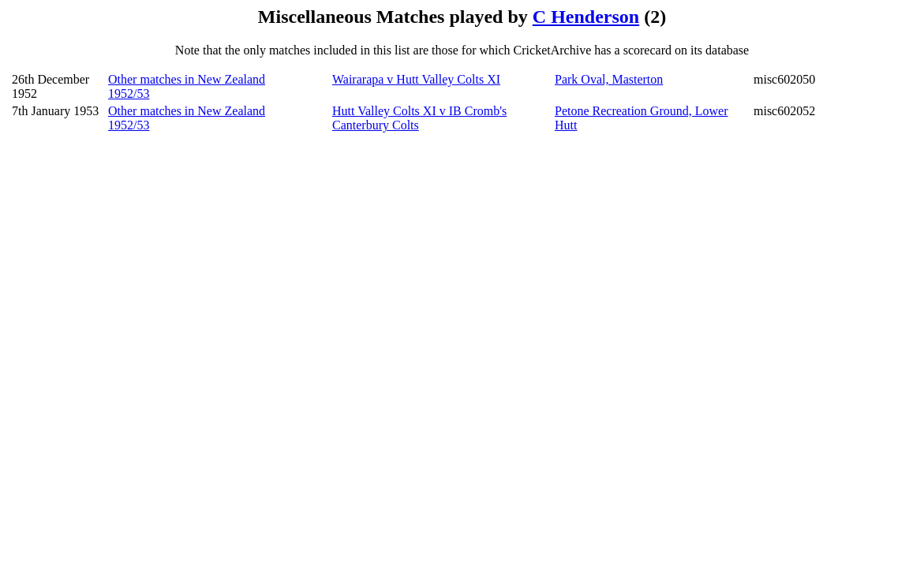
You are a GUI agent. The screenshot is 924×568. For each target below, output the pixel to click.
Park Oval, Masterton (609, 79)
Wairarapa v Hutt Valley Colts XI (416, 79)
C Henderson (586, 17)
